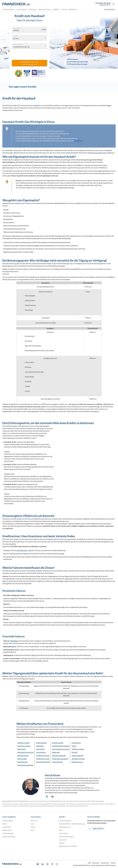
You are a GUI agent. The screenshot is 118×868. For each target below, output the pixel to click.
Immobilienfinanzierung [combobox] (21, 47)
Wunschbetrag (17, 28)
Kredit (74, 746)
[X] (57, 864)
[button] (106, 4)
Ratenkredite (7, 830)
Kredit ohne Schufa (24, 746)
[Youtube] (38, 864)
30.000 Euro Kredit (43, 759)
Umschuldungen (8, 833)
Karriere (64, 9)
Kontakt (62, 843)
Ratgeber (56, 9)
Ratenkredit (21, 749)
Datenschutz (63, 833)
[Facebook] (52, 864)
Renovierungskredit (59, 755)
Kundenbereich (110, 9)
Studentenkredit (23, 755)
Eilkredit (75, 752)
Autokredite (7, 827)
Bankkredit (56, 752)
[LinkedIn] (43, 864)
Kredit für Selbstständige (61, 746)
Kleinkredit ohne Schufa (25, 752)
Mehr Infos (100, 801)
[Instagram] (47, 864)
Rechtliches (73, 9)
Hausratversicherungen (98, 153)
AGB (61, 830)
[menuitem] (106, 9)
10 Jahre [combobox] (16, 38)
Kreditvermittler (58, 743)
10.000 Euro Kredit (78, 759)
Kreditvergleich (9, 9)
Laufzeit (15, 36)
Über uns (34, 821)
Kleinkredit (40, 746)
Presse (33, 827)
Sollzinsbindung (22, 550)
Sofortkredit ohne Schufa (61, 749)
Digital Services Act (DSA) (68, 846)
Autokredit (33, 9)
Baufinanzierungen (9, 837)
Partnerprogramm (65, 821)
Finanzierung (76, 743)
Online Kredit (22, 759)
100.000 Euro (79, 141)
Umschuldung (22, 9)
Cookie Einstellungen (66, 837)
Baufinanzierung (45, 9)
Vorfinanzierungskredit (25, 765)
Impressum (63, 840)
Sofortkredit (40, 749)
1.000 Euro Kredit (23, 743)
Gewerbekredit (57, 762)
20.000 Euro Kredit (43, 755)
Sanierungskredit (78, 755)
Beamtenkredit (22, 762)
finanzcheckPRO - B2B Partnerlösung (72, 824)
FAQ (32, 830)
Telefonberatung (65, 827)
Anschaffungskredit (43, 762)
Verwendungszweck (18, 44)
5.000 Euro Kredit (78, 749)
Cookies (113, 863)
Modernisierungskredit (60, 759)
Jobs (32, 824)
